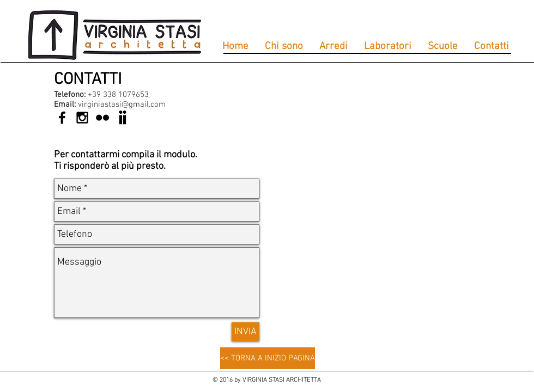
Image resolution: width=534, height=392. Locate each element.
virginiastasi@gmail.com (122, 105)
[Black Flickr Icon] (102, 118)
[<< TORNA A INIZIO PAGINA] (268, 358)
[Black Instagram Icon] (82, 118)
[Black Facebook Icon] (62, 118)
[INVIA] (245, 332)
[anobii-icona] (123, 118)
